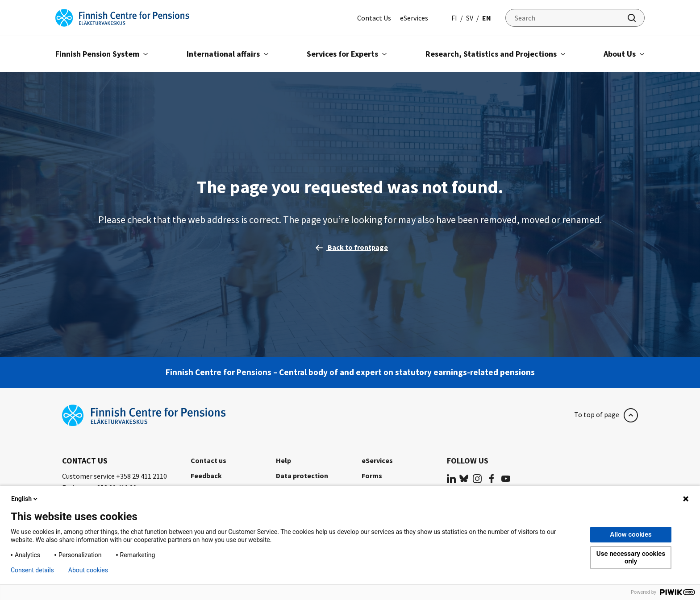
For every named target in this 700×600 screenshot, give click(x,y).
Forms (372, 476)
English (25, 499)
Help (283, 460)
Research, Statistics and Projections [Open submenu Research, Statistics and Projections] (496, 54)
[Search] (575, 18)
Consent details (32, 570)
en (487, 18)
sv (470, 18)
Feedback (206, 476)
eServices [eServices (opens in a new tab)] (414, 18)
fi (454, 18)
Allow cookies (631, 534)
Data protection (302, 476)
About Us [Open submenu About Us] (624, 54)
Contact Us (374, 18)
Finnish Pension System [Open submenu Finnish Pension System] (102, 54)
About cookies (88, 570)
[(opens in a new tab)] (451, 478)
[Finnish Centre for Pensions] (122, 17)
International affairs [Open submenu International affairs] (228, 54)
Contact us (208, 460)
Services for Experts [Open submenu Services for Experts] (347, 54)
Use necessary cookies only (631, 557)
